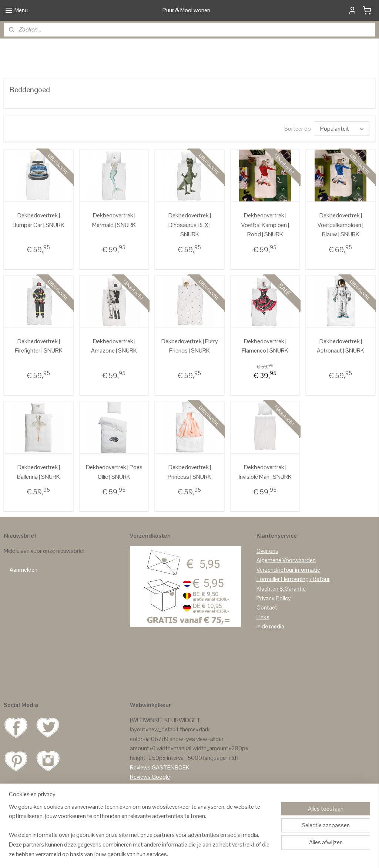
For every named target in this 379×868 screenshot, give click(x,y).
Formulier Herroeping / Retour (293, 614)
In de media (270, 661)
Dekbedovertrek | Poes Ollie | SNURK (114, 506)
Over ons (267, 585)
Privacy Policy (274, 633)
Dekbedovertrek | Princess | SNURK (189, 506)
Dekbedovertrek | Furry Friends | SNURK (190, 380)
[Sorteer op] (342, 163)
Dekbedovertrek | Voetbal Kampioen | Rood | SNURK (265, 259)
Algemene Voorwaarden (286, 595)
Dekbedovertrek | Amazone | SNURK (114, 380)
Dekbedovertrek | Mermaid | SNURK (114, 255)
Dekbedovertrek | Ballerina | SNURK (38, 506)
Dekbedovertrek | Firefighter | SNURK (39, 380)
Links (263, 652)
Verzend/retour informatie (288, 604)
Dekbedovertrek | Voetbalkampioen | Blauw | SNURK (341, 259)
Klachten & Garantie (281, 623)
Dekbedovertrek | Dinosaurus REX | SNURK (190, 259)
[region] (141, 835)
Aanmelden (24, 604)
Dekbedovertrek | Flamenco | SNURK (265, 380)
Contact (267, 642)
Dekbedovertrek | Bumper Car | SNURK (38, 255)
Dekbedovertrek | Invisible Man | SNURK (265, 506)
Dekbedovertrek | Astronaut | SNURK (341, 380)
